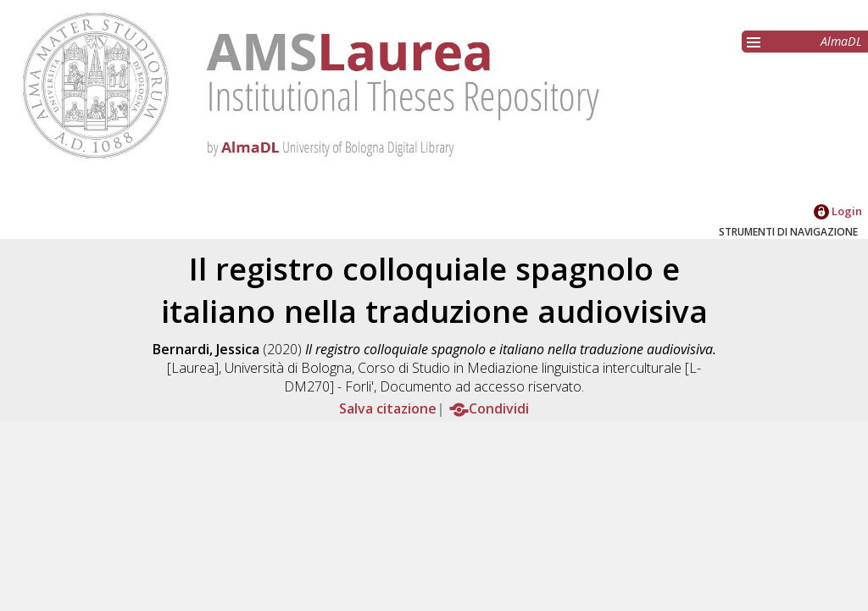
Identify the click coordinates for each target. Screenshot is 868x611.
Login (838, 211)
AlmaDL (841, 41)
